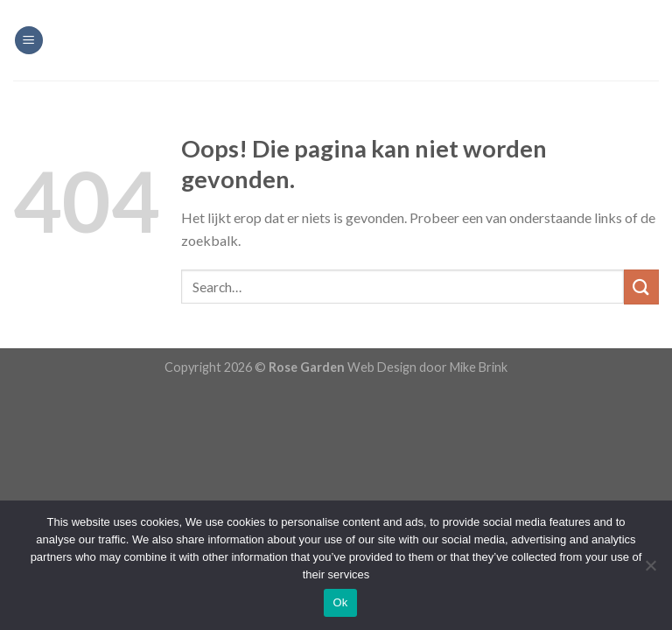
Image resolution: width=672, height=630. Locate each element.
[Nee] (650, 570)
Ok (340, 602)
